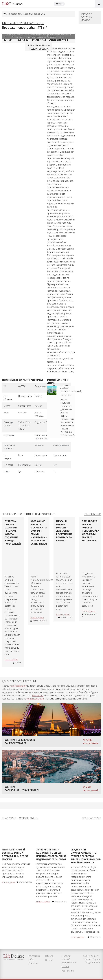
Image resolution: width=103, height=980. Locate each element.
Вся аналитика (91, 818)
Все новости (93, 514)
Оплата (49, 960)
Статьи (65, 967)
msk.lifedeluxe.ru (18, 686)
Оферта (49, 956)
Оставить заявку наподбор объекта (39, 47)
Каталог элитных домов (87, 17)
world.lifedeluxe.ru (35, 699)
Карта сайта (68, 971)
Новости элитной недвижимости (69, 959)
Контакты (33, 963)
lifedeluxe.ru (38, 695)
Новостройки (14, 14)
